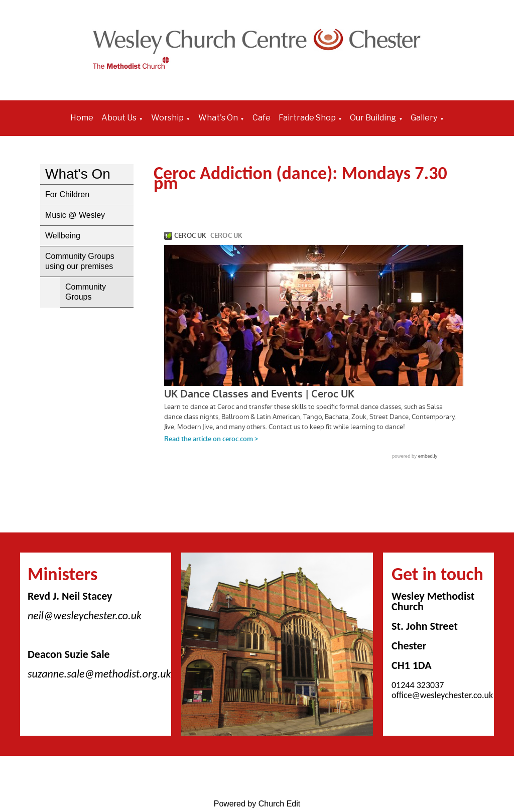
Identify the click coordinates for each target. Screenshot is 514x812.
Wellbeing (63, 236)
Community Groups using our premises (80, 261)
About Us (119, 118)
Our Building (373, 118)
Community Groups (86, 292)
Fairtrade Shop (307, 118)
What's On (218, 118)
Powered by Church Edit (257, 804)
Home (82, 118)
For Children (67, 194)
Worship (167, 118)
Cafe (262, 118)
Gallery (424, 118)
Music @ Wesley (75, 215)
